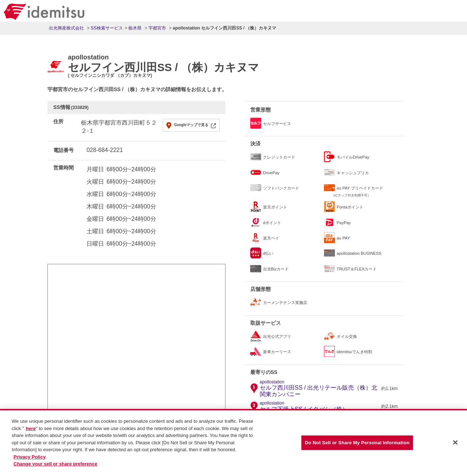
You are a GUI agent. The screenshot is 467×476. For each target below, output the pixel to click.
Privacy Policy (30, 458)
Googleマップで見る (191, 125)
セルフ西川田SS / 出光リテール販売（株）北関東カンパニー (320, 389)
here (31, 430)
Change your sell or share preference (55, 466)
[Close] (455, 444)
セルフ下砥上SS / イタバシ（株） (304, 406)
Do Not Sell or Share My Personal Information (357, 444)
